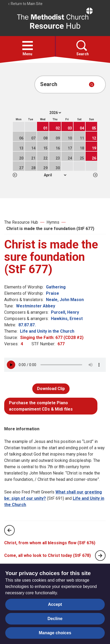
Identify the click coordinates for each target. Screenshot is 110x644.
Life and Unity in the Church (47, 331)
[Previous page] (9, 530)
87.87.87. (27, 325)
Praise (53, 293)
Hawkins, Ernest (67, 319)
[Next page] (100, 556)
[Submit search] (92, 84)
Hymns (53, 222)
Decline (55, 619)
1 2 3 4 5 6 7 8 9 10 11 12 (55, 175)
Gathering (56, 287)
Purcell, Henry (65, 312)
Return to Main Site (25, 4)
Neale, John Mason (65, 300)
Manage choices (55, 633)
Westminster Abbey (36, 306)
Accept (55, 604)
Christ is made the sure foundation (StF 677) (50, 229)
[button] (28, 46)
